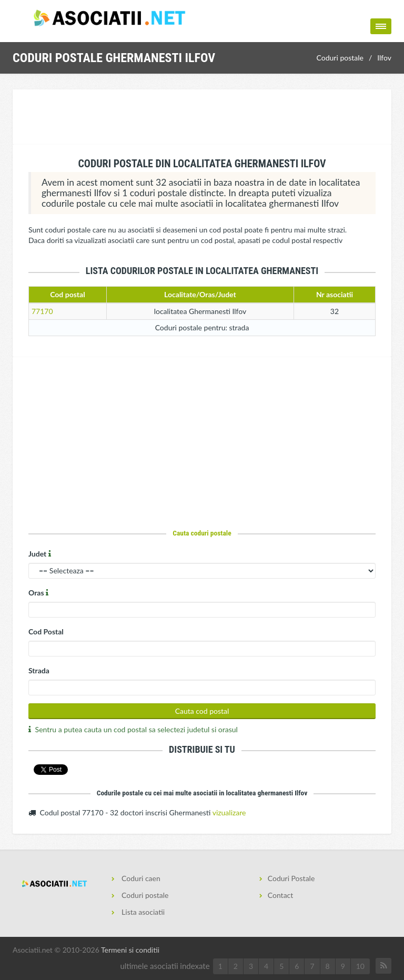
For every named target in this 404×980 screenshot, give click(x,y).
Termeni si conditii (130, 950)
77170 (42, 311)
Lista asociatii (143, 912)
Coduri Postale (291, 878)
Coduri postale (340, 58)
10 (360, 966)
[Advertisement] (204, 118)
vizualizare (229, 812)
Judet (41, 554)
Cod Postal (46, 632)
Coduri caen (140, 878)
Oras (39, 593)
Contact (281, 895)
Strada (39, 670)
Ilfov (384, 58)
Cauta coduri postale (202, 533)
